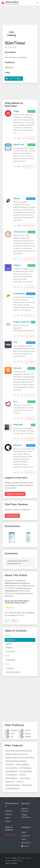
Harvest (17, 368)
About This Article (13, 672)
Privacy (14, 863)
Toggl (16, 111)
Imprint (24, 839)
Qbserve (17, 445)
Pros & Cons (11, 652)
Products (8, 814)
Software (9, 811)
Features (9, 648)
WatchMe (18, 425)
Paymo (17, 198)
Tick (15, 342)
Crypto (8, 818)
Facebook (26, 843)
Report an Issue (11, 835)
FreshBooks (19, 294)
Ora (15, 401)
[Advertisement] (20, 16)
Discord (8, 821)
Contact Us (25, 836)
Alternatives (11, 640)
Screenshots (11, 660)
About (24, 832)
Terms (7, 863)
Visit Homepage (15, 79)
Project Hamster (21, 322)
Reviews (9, 644)
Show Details (30, 138)
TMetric (17, 265)
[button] (37, 3)
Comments (10, 668)
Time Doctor (20, 232)
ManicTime (19, 145)
